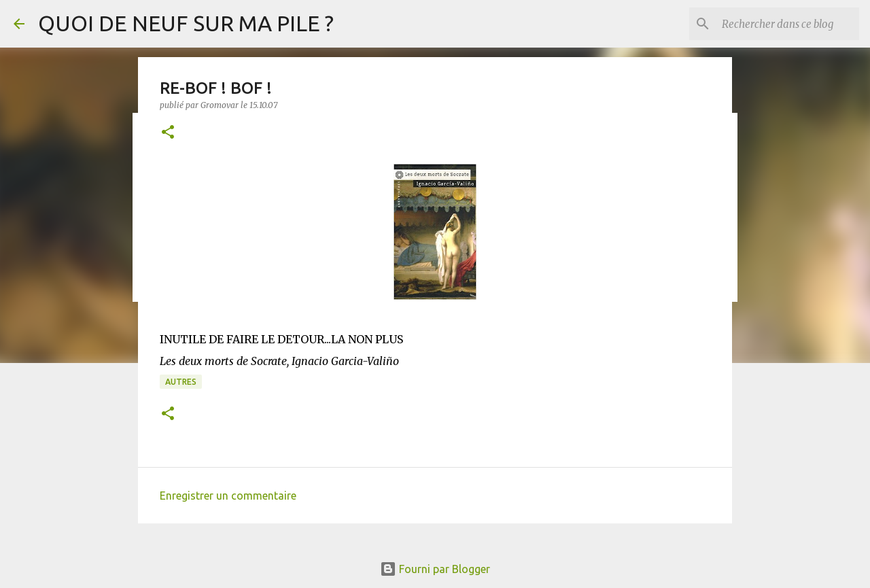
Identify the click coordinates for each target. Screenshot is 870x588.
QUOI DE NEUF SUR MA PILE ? (186, 23)
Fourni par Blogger (435, 569)
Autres (181, 382)
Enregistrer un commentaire (228, 496)
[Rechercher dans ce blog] (788, 24)
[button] (168, 133)
